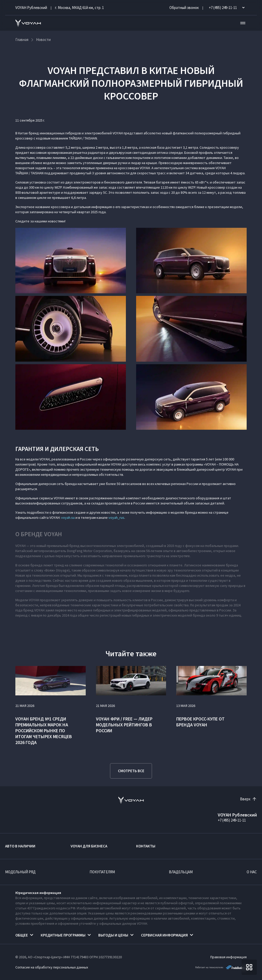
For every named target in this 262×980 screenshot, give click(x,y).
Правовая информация (228, 957)
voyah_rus (116, 518)
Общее (22, 935)
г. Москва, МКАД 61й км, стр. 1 (79, 8)
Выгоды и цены (113, 935)
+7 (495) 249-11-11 (232, 820)
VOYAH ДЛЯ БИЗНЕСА (89, 846)
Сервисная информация (164, 935)
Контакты (146, 846)
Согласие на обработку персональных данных (52, 967)
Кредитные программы (63, 935)
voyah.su (68, 518)
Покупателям (102, 872)
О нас (252, 872)
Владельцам (181, 872)
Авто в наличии (20, 846)
